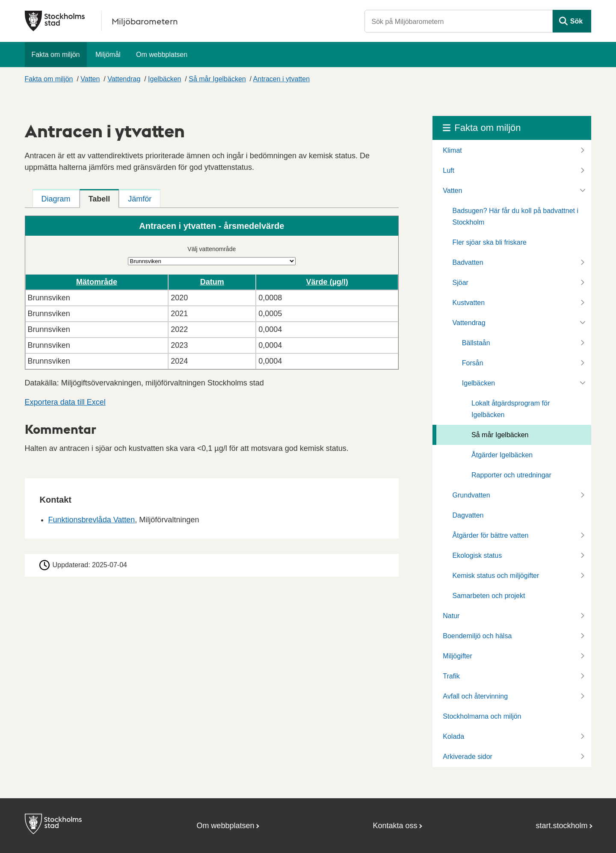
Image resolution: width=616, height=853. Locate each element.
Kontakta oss (395, 826)
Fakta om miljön (56, 55)
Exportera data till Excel (65, 402)
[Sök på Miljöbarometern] (459, 21)
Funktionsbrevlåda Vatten (92, 520)
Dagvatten (468, 515)
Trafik (451, 676)
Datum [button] (212, 282)
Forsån (473, 363)
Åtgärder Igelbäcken (502, 455)
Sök (576, 21)
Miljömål (108, 55)
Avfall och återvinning (475, 696)
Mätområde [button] (97, 282)
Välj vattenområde (212, 249)
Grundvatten (471, 495)
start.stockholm (562, 826)
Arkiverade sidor (468, 757)
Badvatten (468, 262)
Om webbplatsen (162, 55)
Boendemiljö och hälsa (477, 636)
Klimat (452, 150)
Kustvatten (469, 303)
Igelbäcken (164, 79)
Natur (451, 616)
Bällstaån (476, 343)
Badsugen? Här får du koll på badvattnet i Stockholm (515, 216)
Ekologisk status (477, 555)
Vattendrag (124, 79)
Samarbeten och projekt (489, 596)
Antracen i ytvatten (282, 79)
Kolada (453, 736)
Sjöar (461, 283)
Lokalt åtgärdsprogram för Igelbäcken (511, 409)
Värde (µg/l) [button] (327, 282)
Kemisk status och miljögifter (496, 576)
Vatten (90, 79)
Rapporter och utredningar (511, 475)
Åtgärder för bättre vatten (491, 535)
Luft (449, 170)
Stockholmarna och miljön (482, 716)
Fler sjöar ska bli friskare (490, 242)
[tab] (56, 198)
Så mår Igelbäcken (217, 79)
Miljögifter (457, 656)
